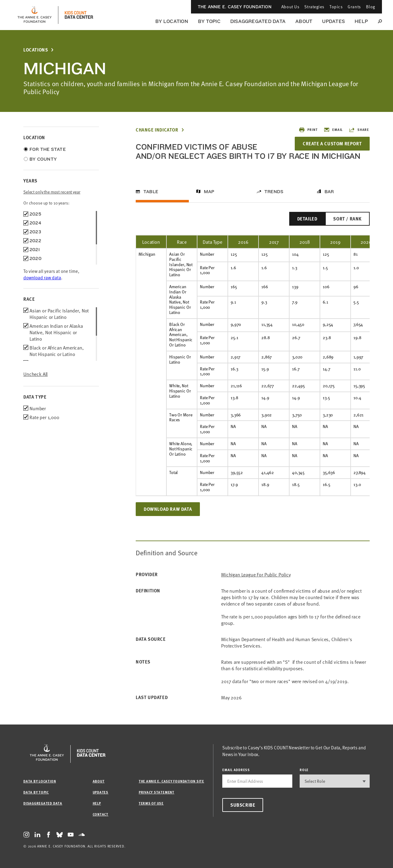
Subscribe (243, 805)
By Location (172, 21)
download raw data (42, 277)
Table (151, 192)
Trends (274, 192)
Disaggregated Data (258, 21)
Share (359, 130)
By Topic (209, 21)
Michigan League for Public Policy (256, 574)
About (304, 21)
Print (308, 130)
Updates (333, 21)
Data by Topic (36, 792)
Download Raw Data (168, 509)
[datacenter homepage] (79, 15)
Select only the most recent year (52, 192)
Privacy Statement (157, 792)
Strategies (314, 7)
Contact (101, 814)
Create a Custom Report (332, 143)
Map (209, 192)
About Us (290, 7)
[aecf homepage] (35, 15)
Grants (354, 7)
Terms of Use (151, 803)
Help (361, 21)
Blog (371, 7)
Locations (36, 50)
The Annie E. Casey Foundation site (171, 781)
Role (304, 770)
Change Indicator (157, 130)
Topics (336, 7)
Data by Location (40, 781)
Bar (329, 192)
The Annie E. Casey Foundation (235, 7)
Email (333, 130)
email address (236, 770)
